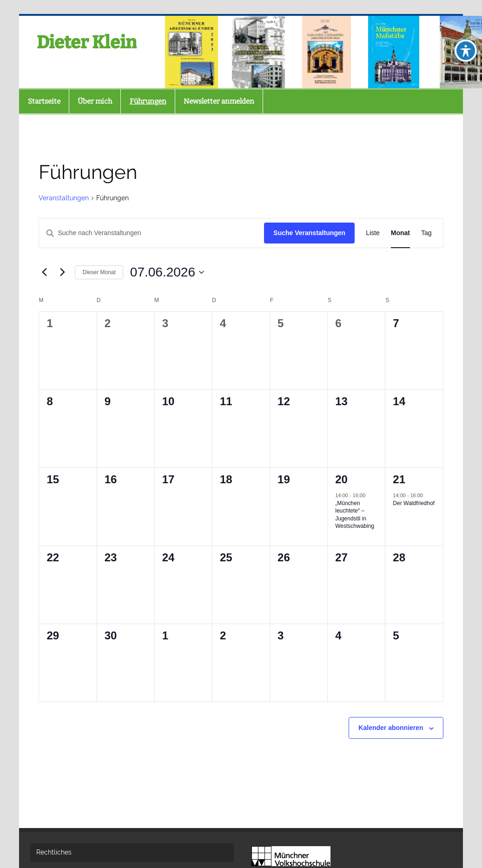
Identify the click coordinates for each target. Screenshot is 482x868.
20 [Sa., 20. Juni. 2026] (341, 479)
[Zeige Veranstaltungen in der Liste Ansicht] (373, 233)
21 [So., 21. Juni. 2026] (399, 479)
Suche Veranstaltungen (309, 233)
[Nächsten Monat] (62, 272)
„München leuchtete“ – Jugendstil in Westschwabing (355, 515)
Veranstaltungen (64, 198)
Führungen (148, 101)
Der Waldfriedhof (414, 503)
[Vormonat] (44, 272)
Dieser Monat (99, 272)
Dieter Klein (87, 42)
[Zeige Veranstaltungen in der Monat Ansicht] (400, 233)
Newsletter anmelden (219, 101)
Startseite (44, 101)
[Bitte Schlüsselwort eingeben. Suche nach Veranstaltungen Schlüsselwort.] (152, 233)
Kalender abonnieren (391, 728)
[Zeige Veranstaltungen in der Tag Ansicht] (426, 233)
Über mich (95, 101)
